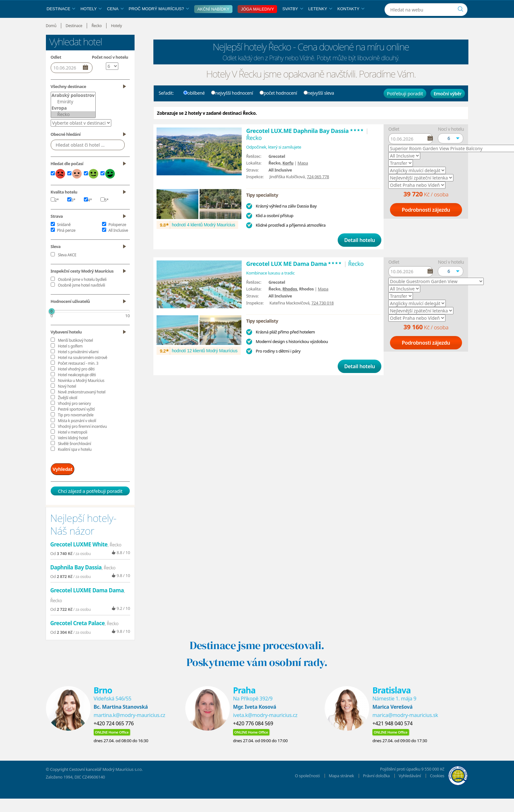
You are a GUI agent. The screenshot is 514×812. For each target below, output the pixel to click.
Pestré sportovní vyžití (76, 424)
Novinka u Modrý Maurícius (81, 395)
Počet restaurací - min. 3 (78, 378)
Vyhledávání (410, 788)
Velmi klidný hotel (73, 453)
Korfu (288, 178)
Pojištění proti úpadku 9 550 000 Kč (412, 782)
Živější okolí (68, 412)
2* (55, 215)
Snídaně (64, 239)
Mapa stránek (341, 788)
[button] (451, 153)
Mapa (303, 178)
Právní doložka (376, 788)
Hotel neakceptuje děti (77, 389)
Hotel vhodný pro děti (76, 384)
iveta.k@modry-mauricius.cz (265, 728)
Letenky (320, 23)
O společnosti (307, 788)
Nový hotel (67, 401)
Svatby (293, 23)
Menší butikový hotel (76, 355)
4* (88, 215)
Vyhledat (67, 483)
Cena (115, 23)
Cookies (437, 788)
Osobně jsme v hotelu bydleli (82, 294)
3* (71, 215)
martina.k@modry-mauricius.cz (130, 728)
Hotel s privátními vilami (78, 366)
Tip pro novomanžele (76, 430)
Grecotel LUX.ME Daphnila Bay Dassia (305, 145)
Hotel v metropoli (73, 447)
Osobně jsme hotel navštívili (82, 300)
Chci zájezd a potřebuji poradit (90, 504)
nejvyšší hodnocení (232, 108)
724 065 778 (318, 191)
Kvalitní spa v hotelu (75, 464)
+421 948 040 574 (393, 736)
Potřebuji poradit (405, 108)
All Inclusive (118, 245)
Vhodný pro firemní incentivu (83, 441)
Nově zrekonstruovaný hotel (82, 407)
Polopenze (117, 239)
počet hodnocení (278, 108)
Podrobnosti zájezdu (426, 224)
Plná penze (66, 245)
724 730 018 (323, 318)
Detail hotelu (359, 255)
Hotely (91, 23)
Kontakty (351, 23)
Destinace (61, 23)
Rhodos (290, 304)
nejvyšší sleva (319, 108)
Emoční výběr (448, 108)
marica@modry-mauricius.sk (405, 728)
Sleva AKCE (67, 270)
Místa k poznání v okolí (77, 435)
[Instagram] (429, 7)
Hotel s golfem (70, 361)
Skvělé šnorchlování (75, 458)
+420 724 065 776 (114, 736)
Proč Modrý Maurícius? (159, 23)
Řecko (73, 129)
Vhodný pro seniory (74, 418)
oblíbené (194, 108)
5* (105, 215)
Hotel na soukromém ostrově (83, 372)
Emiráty (73, 116)
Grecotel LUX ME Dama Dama (294, 278)
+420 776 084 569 (253, 736)
